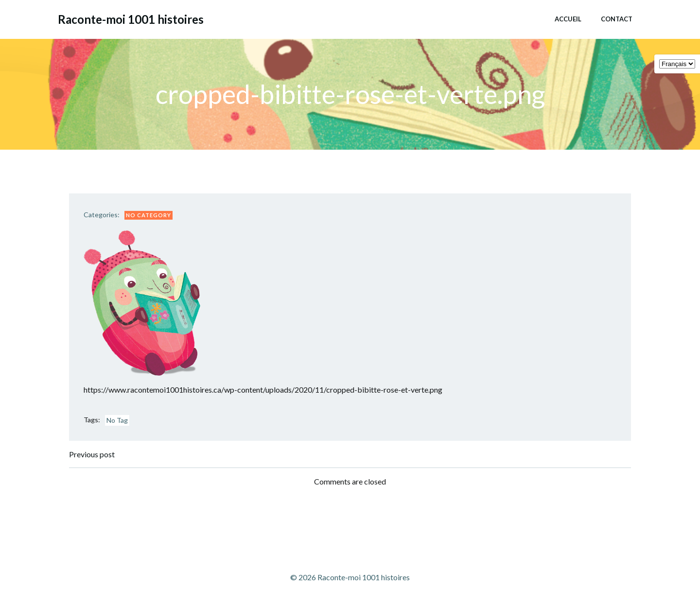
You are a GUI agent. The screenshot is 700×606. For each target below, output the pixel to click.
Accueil (568, 19)
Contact (617, 19)
